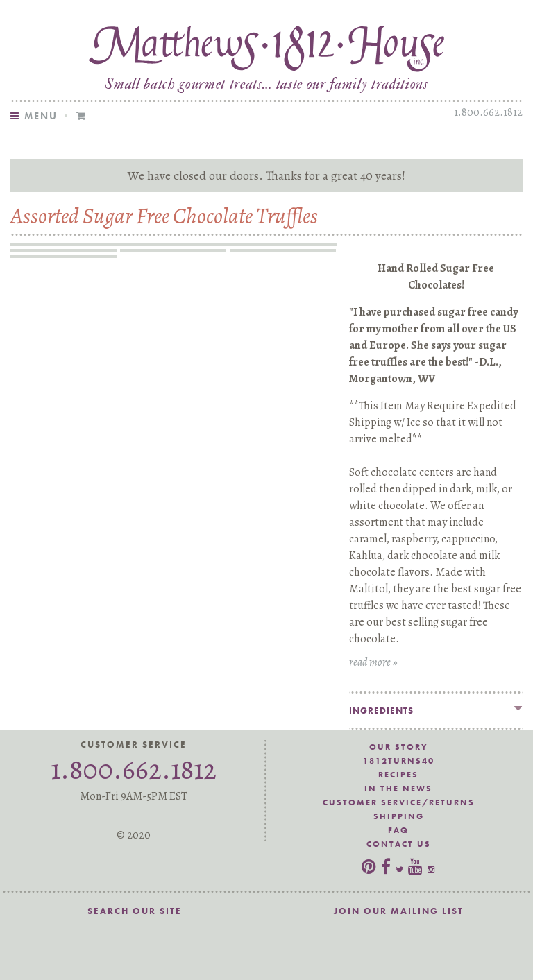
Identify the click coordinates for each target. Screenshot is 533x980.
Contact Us (399, 844)
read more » (373, 662)
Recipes (398, 775)
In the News (398, 789)
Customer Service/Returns (399, 802)
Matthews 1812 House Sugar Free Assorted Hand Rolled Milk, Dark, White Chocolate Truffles (266, 46)
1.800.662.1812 (488, 112)
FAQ (398, 830)
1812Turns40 (399, 761)
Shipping (399, 816)
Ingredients (381, 711)
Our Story (399, 747)
